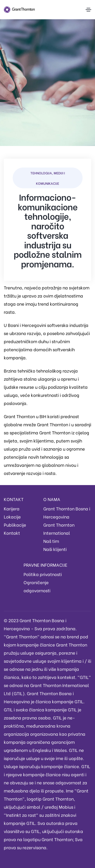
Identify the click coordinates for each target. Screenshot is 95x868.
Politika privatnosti (43, 574)
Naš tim (51, 541)
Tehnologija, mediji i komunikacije (48, 178)
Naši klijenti (55, 549)
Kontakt (12, 533)
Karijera (12, 509)
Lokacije (12, 517)
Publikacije (15, 525)
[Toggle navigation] (88, 10)
